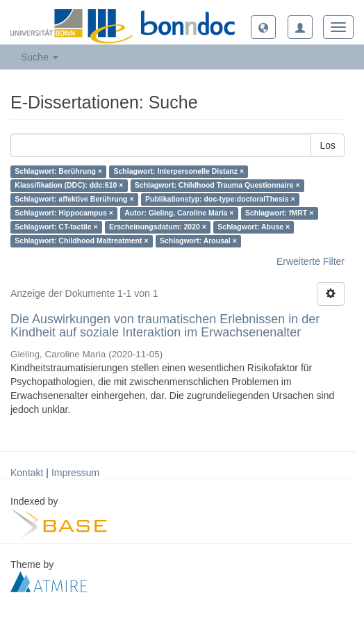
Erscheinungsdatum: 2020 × (158, 227)
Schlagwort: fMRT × (279, 213)
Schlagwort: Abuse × (254, 227)
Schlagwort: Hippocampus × (64, 213)
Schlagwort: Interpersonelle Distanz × (179, 172)
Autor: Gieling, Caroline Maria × (179, 213)
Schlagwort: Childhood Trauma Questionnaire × (217, 186)
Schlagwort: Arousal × (198, 241)
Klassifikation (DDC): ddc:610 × (69, 186)
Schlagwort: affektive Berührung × (74, 199)
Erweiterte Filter (311, 261)
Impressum (75, 473)
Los (328, 145)
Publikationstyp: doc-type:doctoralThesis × (220, 199)
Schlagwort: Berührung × (58, 172)
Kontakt (27, 473)
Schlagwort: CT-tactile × (56, 227)
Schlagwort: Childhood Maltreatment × (81, 241)
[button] (263, 27)
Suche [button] (40, 57)
